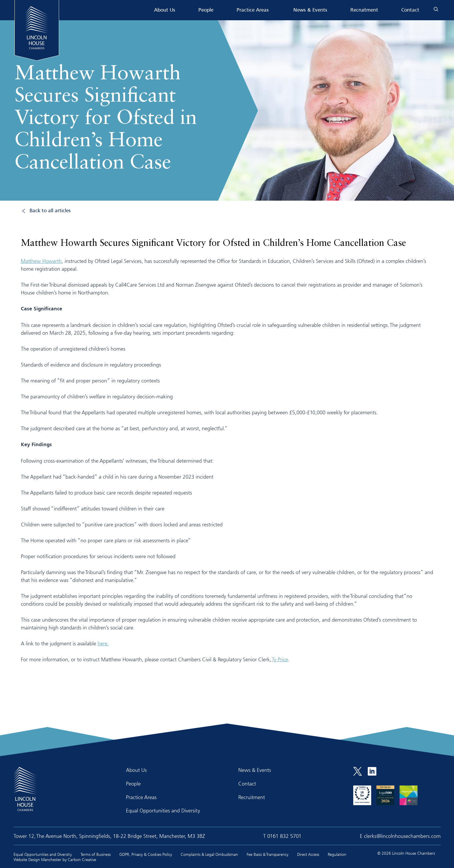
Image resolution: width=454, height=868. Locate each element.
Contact (410, 10)
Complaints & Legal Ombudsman (209, 854)
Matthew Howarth (41, 261)
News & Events (310, 10)
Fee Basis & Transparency (268, 854)
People (206, 10)
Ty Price (280, 659)
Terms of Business (96, 854)
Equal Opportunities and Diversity (163, 810)
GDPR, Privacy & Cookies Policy (146, 854)
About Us (165, 10)
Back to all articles (50, 211)
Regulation (337, 854)
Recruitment (364, 10)
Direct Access (308, 854)
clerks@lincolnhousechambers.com (402, 836)
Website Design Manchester (37, 859)
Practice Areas (253, 10)
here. (103, 643)
